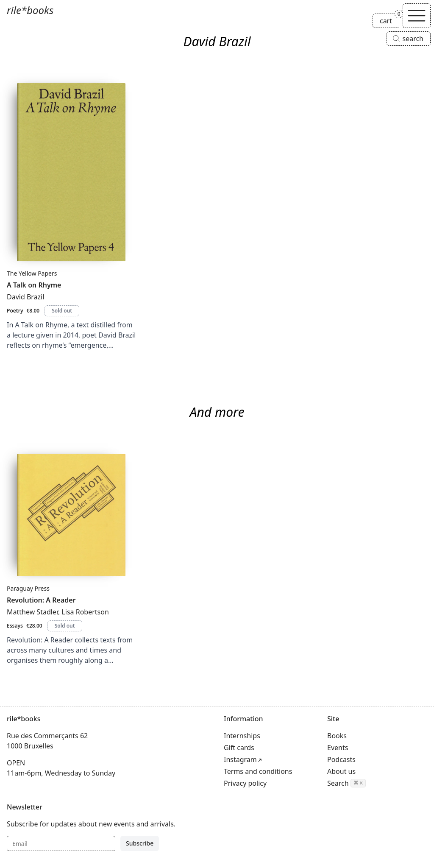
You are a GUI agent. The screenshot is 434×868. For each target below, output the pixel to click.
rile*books (30, 10)
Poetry (15, 311)
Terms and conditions (258, 771)
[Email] (61, 843)
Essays (15, 626)
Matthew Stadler (32, 612)
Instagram (240, 759)
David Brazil (25, 297)
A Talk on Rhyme (34, 285)
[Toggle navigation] (417, 16)
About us (341, 771)
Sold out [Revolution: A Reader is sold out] (65, 626)
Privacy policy (245, 783)
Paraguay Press (28, 588)
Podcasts (341, 759)
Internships (242, 736)
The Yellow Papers (32, 273)
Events (338, 748)
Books (337, 736)
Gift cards (239, 748)
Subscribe (140, 843)
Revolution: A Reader (41, 600)
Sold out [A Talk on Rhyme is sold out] (62, 311)
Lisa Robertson (85, 612)
